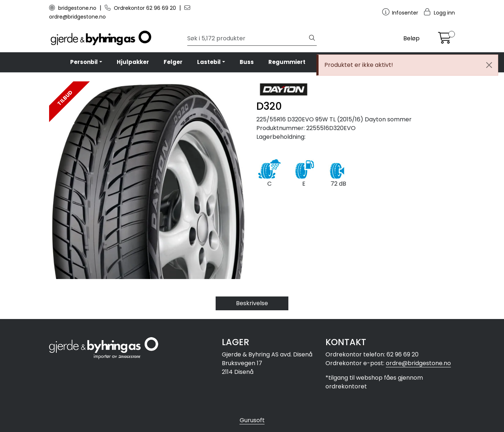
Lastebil (209, 62)
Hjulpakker (133, 62)
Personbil (84, 62)
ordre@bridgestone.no (418, 363)
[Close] (489, 65)
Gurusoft (252, 420)
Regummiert (287, 62)
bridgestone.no (73, 8)
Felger (173, 62)
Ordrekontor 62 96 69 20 (141, 8)
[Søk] (247, 39)
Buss (247, 62)
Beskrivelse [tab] (252, 303)
